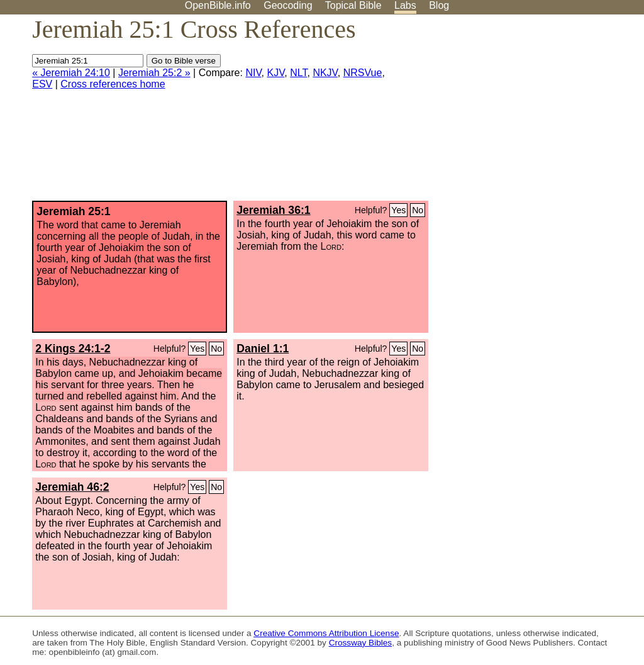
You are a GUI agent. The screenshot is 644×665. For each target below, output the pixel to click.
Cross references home (113, 84)
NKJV (325, 73)
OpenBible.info (218, 5)
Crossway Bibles (360, 643)
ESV (42, 84)
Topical (353, 5)
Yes (398, 210)
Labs (405, 5)
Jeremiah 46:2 (72, 487)
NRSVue (363, 73)
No (418, 210)
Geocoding (288, 5)
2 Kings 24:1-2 (73, 349)
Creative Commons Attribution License (326, 633)
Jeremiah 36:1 (273, 210)
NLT (298, 73)
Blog (439, 5)
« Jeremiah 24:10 (71, 73)
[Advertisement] (517, 113)
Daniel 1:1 (263, 349)
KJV (275, 73)
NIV (253, 73)
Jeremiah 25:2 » (154, 73)
